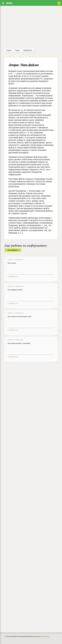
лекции (17, 50)
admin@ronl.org (45, 636)
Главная (9, 50)
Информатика (28, 50)
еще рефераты (13, 250)
